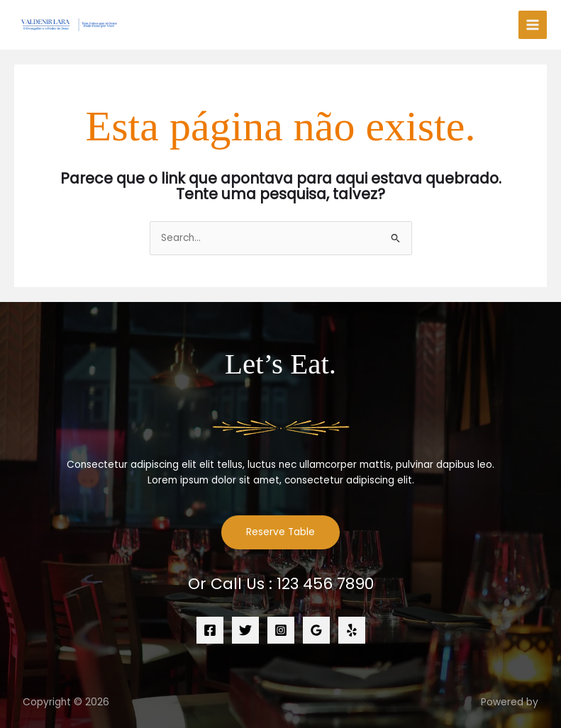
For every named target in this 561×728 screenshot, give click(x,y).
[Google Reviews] (316, 630)
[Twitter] (245, 630)
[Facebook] (210, 630)
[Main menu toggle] (533, 25)
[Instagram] (281, 630)
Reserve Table (280, 532)
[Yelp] (352, 630)
